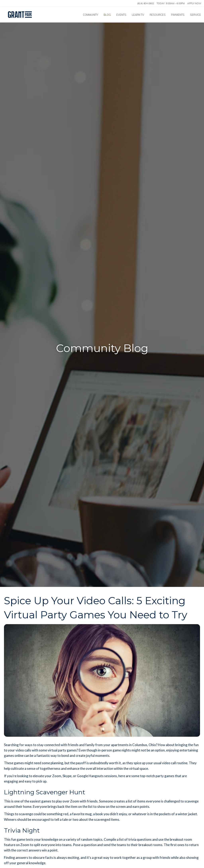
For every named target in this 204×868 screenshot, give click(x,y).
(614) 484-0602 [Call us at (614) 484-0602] (146, 3)
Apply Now (194, 3)
